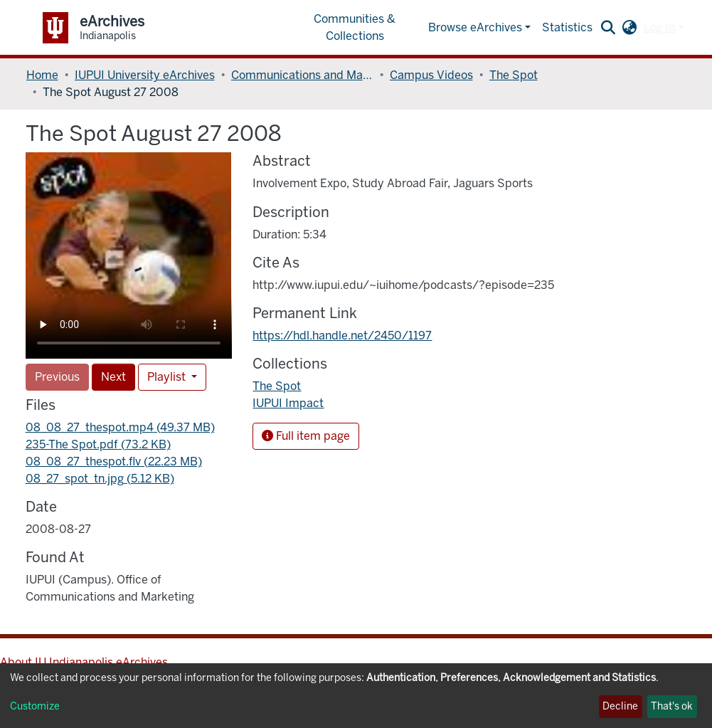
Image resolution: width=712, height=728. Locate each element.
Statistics (567, 27)
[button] (629, 28)
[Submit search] (608, 28)
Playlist (168, 377)
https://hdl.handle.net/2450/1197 (342, 336)
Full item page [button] (306, 436)
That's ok (672, 706)
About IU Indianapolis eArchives (84, 662)
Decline (620, 706)
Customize (35, 706)
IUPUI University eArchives (145, 75)
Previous (57, 377)
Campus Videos (431, 75)
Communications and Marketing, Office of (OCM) (302, 75)
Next (113, 377)
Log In (659, 27)
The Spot (514, 75)
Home (42, 75)
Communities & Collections (355, 27)
